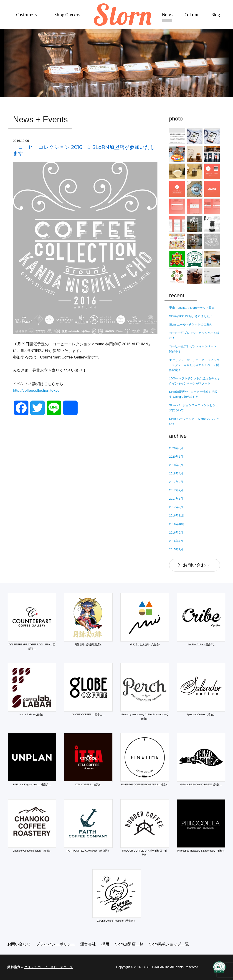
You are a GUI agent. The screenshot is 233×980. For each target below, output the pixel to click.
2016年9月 (176, 533)
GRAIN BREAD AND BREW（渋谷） (201, 759)
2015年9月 (176, 549)
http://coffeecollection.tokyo (36, 390)
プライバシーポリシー (56, 944)
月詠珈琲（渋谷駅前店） (88, 619)
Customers (27, 15)
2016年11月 (177, 515)
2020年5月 (176, 457)
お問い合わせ (197, 565)
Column (192, 15)
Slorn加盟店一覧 (129, 944)
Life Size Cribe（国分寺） (201, 619)
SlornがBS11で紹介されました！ (191, 316)
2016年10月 (177, 524)
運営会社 (88, 944)
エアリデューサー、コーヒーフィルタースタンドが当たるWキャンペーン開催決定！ (194, 365)
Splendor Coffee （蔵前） (201, 689)
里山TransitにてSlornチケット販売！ (193, 308)
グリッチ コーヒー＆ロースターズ (48, 967)
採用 (105, 944)
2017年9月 (176, 482)
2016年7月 (176, 541)
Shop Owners (67, 15)
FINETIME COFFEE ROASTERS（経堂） (145, 759)
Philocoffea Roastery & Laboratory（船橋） (201, 826)
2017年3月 (176, 499)
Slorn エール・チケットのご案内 (191, 325)
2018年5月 (176, 465)
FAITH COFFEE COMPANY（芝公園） (88, 826)
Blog (215, 15)
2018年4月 (176, 473)
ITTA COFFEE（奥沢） (88, 759)
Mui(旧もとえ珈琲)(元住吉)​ (145, 619)
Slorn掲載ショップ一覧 (169, 944)
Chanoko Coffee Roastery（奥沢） (32, 826)
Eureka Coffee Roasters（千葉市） (117, 896)
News (167, 15)
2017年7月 (176, 490)
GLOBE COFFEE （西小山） (88, 689)
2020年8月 (176, 448)
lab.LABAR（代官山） (32, 689)
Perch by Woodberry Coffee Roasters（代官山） (145, 692)
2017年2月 (176, 507)
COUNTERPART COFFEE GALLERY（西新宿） (32, 622)
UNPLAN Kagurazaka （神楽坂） (32, 759)
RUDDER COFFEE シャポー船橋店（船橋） (145, 828)
